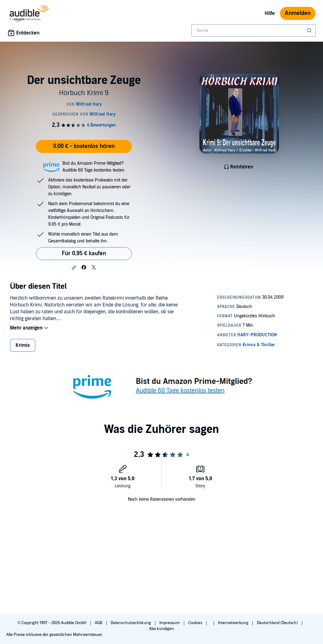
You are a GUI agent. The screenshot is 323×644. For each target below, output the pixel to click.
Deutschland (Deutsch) (278, 623)
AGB (99, 623)
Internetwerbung (234, 623)
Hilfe (270, 13)
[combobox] (253, 30)
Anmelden (298, 13)
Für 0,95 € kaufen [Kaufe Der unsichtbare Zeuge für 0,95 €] (84, 253)
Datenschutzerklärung (131, 623)
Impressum (170, 623)
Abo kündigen (161, 629)
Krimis (23, 345)
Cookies (196, 623)
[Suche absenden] (310, 30)
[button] (74, 268)
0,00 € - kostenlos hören (84, 146)
